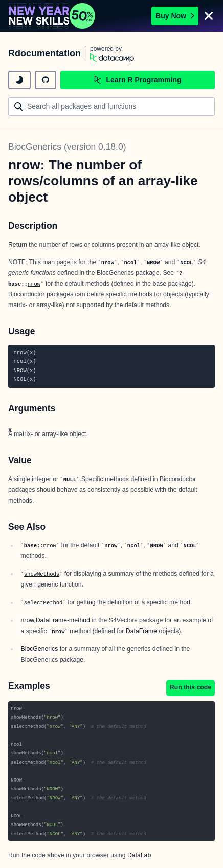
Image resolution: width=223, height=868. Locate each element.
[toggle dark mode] (19, 80)
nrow (34, 284)
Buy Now (175, 16)
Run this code (191, 687)
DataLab (139, 855)
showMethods (42, 574)
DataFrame (141, 631)
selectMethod (43, 603)
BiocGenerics (39, 649)
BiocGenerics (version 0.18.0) (67, 147)
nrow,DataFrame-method (55, 620)
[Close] (209, 16)
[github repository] (46, 80)
